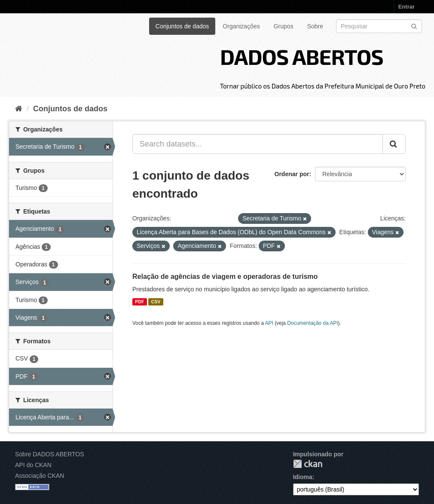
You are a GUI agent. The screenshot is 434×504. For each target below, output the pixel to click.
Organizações (241, 26)
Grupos (284, 26)
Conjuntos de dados (182, 26)
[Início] (19, 109)
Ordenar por (292, 174)
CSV (156, 302)
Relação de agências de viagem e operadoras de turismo (225, 276)
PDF (139, 302)
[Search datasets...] (258, 144)
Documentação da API (312, 323)
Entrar (406, 7)
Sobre (315, 26)
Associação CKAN (40, 476)
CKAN (308, 464)
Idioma (303, 477)
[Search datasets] (379, 26)
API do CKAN (33, 465)
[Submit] (414, 26)
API (269, 323)
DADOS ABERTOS (302, 56)
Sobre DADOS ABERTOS (50, 454)
